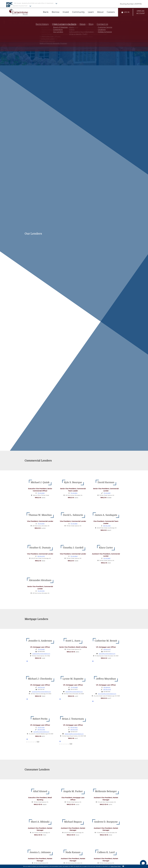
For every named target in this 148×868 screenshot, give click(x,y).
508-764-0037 (74, 730)
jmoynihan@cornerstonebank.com (107, 694)
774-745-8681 (41, 649)
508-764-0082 (41, 730)
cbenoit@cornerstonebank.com (107, 654)
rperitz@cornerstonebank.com (41, 732)
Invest (66, 12)
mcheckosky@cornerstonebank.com (41, 692)
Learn (91, 12)
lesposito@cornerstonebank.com (74, 692)
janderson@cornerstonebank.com (41, 654)
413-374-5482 (41, 727)
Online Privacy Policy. (116, 866)
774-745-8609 (107, 558)
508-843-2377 (107, 649)
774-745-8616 (41, 524)
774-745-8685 (74, 687)
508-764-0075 (41, 556)
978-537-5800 (74, 727)
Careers (111, 12)
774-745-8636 (41, 493)
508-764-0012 (41, 687)
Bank (46, 12)
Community (78, 12)
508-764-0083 (107, 526)
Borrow (56, 12)
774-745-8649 (74, 556)
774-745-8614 (74, 493)
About (100, 12)
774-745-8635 (74, 524)
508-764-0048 (107, 689)
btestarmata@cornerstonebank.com (74, 734)
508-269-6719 (107, 687)
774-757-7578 (41, 591)
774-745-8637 (107, 493)
